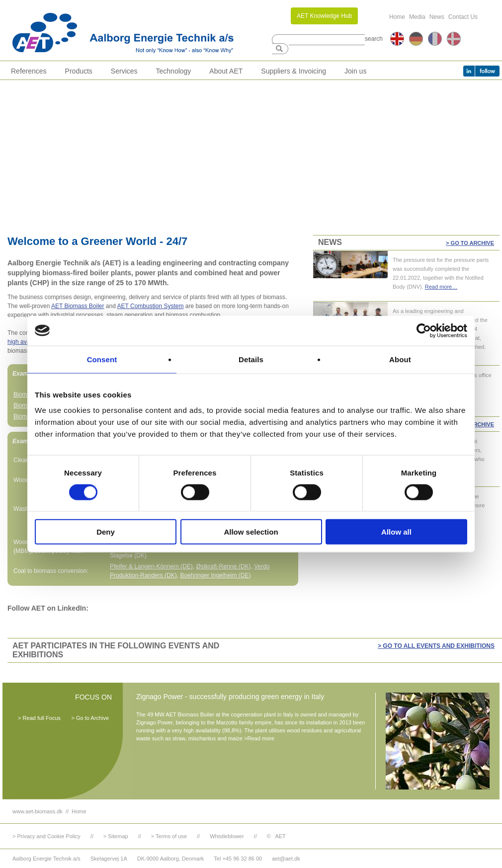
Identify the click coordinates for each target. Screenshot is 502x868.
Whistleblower (227, 836)
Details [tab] (251, 359)
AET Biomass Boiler (78, 306)
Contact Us (463, 17)
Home (397, 17)
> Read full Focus (39, 718)
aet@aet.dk (286, 859)
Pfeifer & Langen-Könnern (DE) (151, 566)
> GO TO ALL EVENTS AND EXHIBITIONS (436, 646)
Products (79, 71)
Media (417, 17)
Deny (106, 532)
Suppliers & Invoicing (293, 71)
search (374, 39)
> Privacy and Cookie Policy (46, 836)
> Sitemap (116, 836)
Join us (355, 71)
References (29, 71)
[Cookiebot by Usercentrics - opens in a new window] (424, 330)
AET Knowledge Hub (324, 16)
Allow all (396, 532)
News (437, 17)
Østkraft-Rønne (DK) (223, 566)
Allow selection (251, 532)
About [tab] (400, 359)
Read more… (441, 287)
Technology (174, 71)
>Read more (259, 738)
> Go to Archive (470, 243)
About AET (226, 71)
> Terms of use (169, 836)
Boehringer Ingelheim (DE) (215, 575)
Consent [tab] (102, 359)
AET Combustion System (151, 306)
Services (124, 71)
